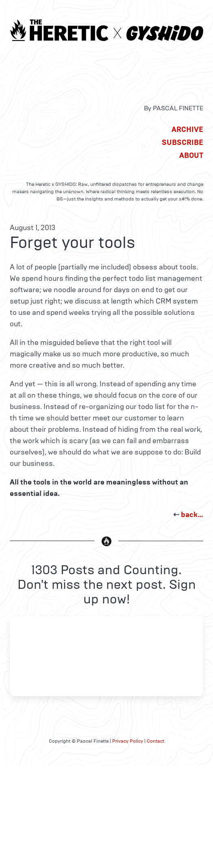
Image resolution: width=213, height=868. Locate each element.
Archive (187, 129)
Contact (155, 741)
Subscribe (183, 142)
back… (192, 515)
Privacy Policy (128, 741)
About (191, 155)
